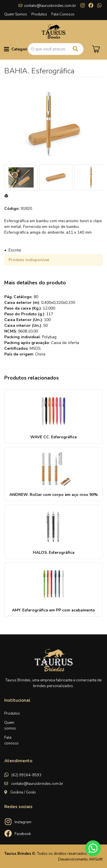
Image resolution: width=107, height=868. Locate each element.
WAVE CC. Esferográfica (53, 437)
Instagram (23, 822)
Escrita (15, 250)
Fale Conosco (63, 14)
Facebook (23, 834)
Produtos (39, 14)
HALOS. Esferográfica (54, 553)
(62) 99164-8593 (26, 775)
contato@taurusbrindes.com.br (50, 6)
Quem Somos (16, 14)
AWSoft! (96, 859)
